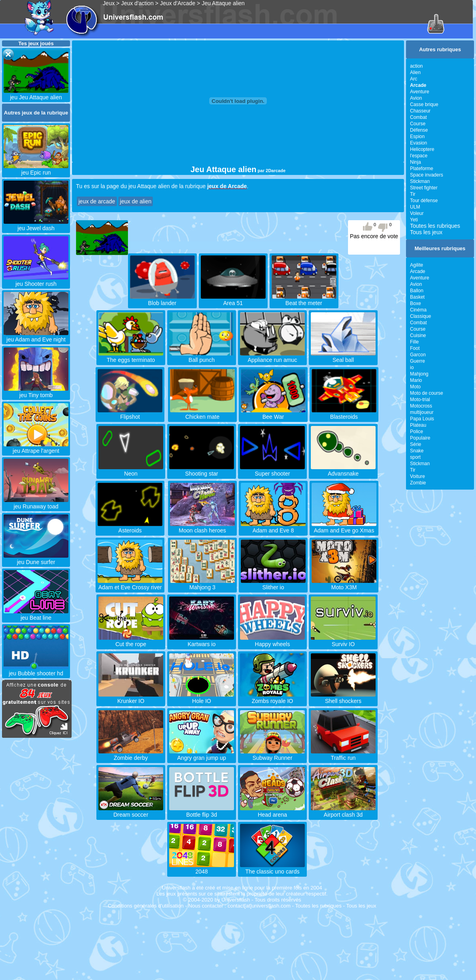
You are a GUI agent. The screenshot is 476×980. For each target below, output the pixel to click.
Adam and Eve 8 (273, 527)
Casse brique (424, 104)
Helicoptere (422, 149)
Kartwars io (202, 641)
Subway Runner (272, 755)
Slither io (273, 584)
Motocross (421, 406)
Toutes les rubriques (435, 226)
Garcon (418, 355)
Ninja (415, 162)
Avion (416, 98)
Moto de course (427, 393)
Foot (415, 348)
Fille (414, 342)
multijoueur (422, 412)
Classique (421, 316)
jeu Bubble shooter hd (36, 670)
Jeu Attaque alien (223, 3)
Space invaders (427, 175)
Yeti (414, 220)
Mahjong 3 (202, 584)
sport (415, 457)
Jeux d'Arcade (178, 3)
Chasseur (420, 111)
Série (416, 444)
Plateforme (422, 169)
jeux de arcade (97, 201)
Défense (419, 130)
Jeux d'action (137, 3)
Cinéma (418, 310)
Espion (417, 137)
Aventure (420, 92)
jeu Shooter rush (36, 281)
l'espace (419, 156)
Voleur (417, 213)
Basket (417, 297)
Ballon (417, 291)
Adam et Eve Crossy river (130, 584)
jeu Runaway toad (36, 503)
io (412, 367)
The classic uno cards (272, 868)
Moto (415, 387)
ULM (415, 207)
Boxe (415, 303)
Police (417, 432)
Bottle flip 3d (202, 811)
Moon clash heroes (202, 527)
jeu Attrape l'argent (36, 448)
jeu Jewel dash (36, 225)
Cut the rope (131, 641)
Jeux (109, 3)
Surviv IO (343, 641)
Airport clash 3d (343, 811)
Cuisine (418, 335)
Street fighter (424, 188)
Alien (415, 72)
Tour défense (424, 201)
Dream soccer (131, 811)
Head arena (272, 811)
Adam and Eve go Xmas (344, 527)
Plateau (418, 425)
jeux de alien (136, 201)
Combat (418, 117)
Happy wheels (272, 641)
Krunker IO (131, 698)
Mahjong (419, 374)
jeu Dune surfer (36, 559)
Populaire (420, 438)
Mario (416, 380)
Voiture (417, 476)
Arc (414, 79)
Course (418, 124)
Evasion (419, 143)
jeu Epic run (36, 169)
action (416, 66)
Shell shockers (343, 698)
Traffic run (343, 755)
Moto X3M (344, 584)
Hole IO (202, 698)
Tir (413, 194)
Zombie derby (131, 755)
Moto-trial (420, 400)
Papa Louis (422, 419)
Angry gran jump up (202, 755)
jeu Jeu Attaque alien (36, 94)
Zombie (418, 483)
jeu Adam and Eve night (36, 336)
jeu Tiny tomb (36, 392)
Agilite (417, 265)
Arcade (418, 271)
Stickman (420, 181)
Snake (417, 451)
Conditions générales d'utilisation (146, 906)
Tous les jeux (426, 232)
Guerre (417, 361)
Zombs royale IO (272, 698)
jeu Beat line (36, 615)
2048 (202, 868)
